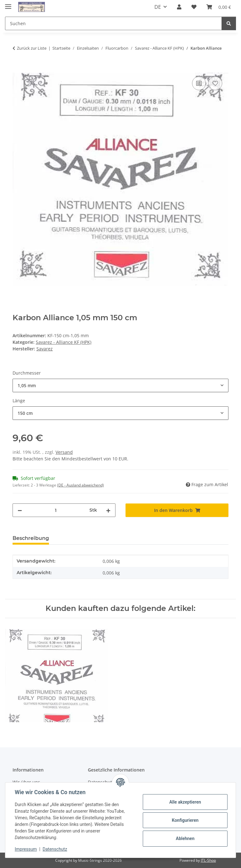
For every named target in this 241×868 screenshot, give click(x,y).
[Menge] (56, 510)
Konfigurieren (184, 820)
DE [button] (158, 7)
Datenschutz (56, 849)
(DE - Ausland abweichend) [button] (80, 485)
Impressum (26, 849)
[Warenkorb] (219, 7)
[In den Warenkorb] (18, 68)
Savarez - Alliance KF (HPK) (64, 342)
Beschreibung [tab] (31, 538)
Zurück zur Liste (32, 48)
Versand (64, 452)
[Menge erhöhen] (108, 510)
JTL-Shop (208, 860)
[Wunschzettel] (194, 7)
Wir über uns (26, 782)
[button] (179, 7)
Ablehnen (184, 838)
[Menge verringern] (20, 510)
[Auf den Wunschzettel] (215, 83)
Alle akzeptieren (184, 802)
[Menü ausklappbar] (8, 4)
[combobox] (120, 385)
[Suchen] (113, 23)
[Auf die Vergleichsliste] (199, 83)
